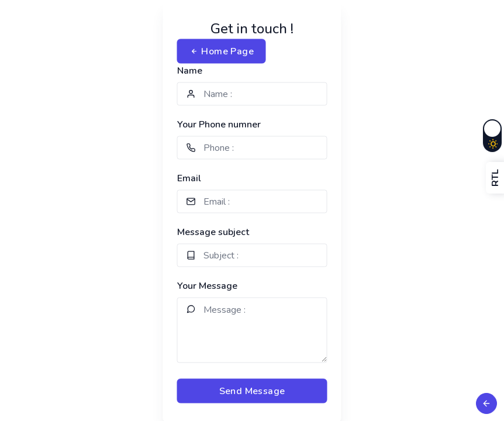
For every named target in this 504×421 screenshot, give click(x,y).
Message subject (213, 232)
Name (190, 71)
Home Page (222, 51)
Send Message (252, 391)
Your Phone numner (219, 125)
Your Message (207, 286)
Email (189, 178)
